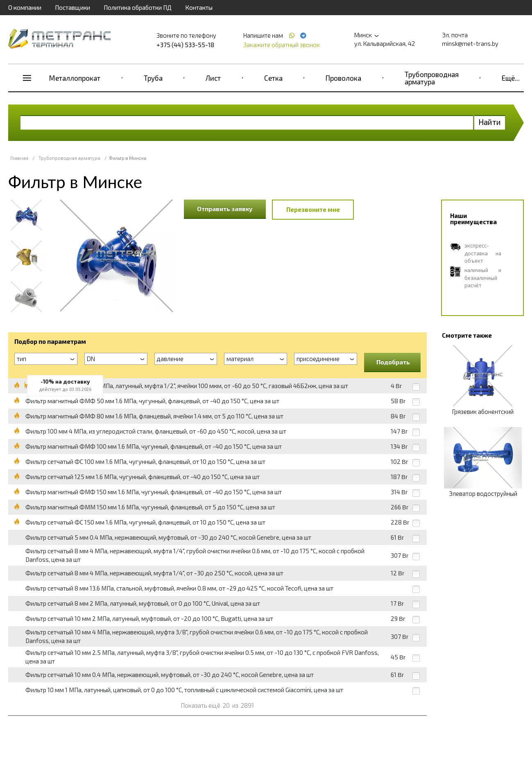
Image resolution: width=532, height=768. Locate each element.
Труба (153, 78)
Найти (490, 122)
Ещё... (511, 78)
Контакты (199, 7)
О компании (25, 7)
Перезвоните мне (313, 209)
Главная (19, 158)
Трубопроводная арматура (432, 78)
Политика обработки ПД (138, 7)
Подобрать (393, 362)
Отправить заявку (225, 209)
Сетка (273, 78)
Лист (213, 78)
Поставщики (72, 7)
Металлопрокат (75, 78)
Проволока (343, 78)
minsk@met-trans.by (470, 43)
